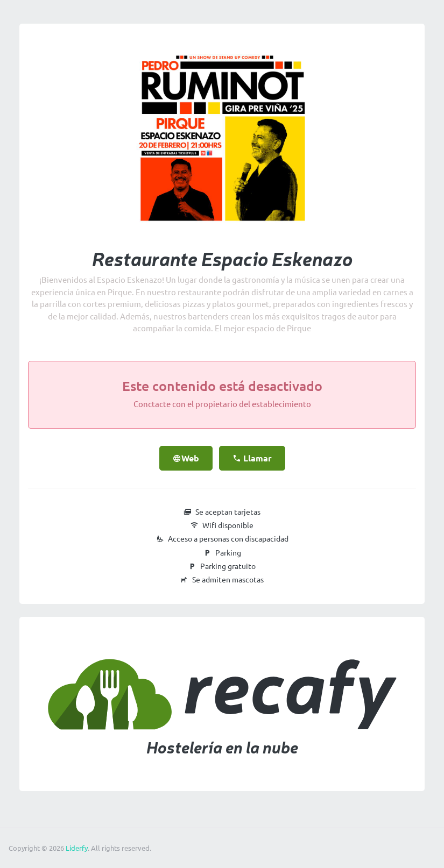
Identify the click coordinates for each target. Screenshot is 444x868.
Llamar (252, 458)
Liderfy (77, 848)
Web (186, 458)
